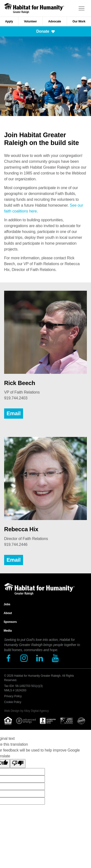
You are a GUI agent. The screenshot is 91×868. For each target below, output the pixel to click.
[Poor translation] (18, 764)
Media (8, 631)
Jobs (7, 604)
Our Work (79, 21)
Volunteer (30, 21)
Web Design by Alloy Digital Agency (26, 711)
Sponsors (10, 622)
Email (14, 413)
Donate (45, 31)
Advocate (55, 21)
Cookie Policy (13, 702)
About (8, 613)
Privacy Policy (13, 696)
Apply (9, 21)
